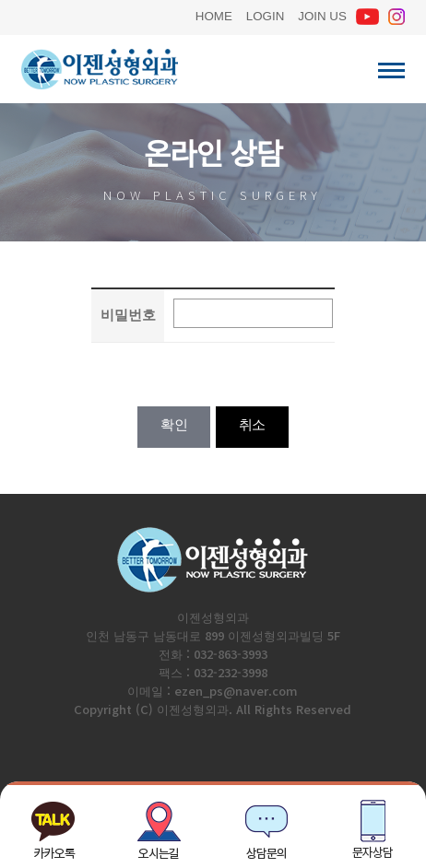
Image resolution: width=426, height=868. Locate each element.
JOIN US (322, 14)
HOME (214, 14)
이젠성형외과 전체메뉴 (391, 70)
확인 (174, 424)
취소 (252, 424)
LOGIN (265, 14)
